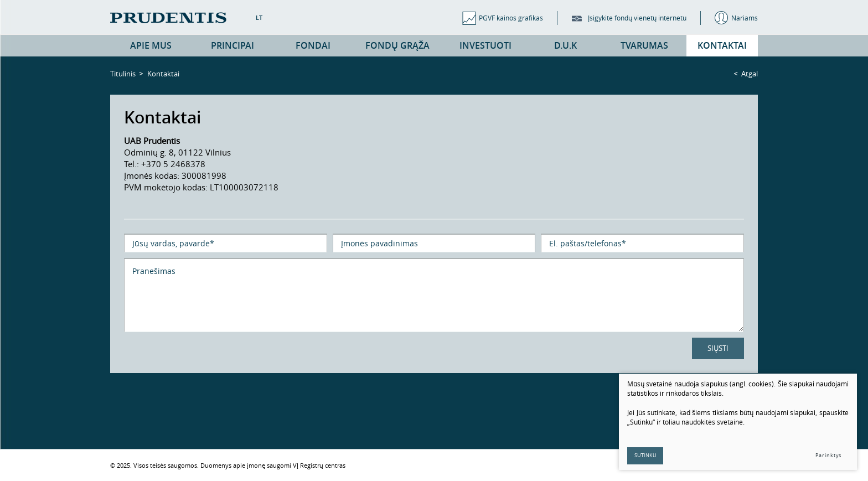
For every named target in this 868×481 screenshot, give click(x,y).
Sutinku (645, 456)
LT (259, 17)
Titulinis (123, 74)
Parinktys (828, 456)
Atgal (750, 74)
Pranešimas (434, 295)
